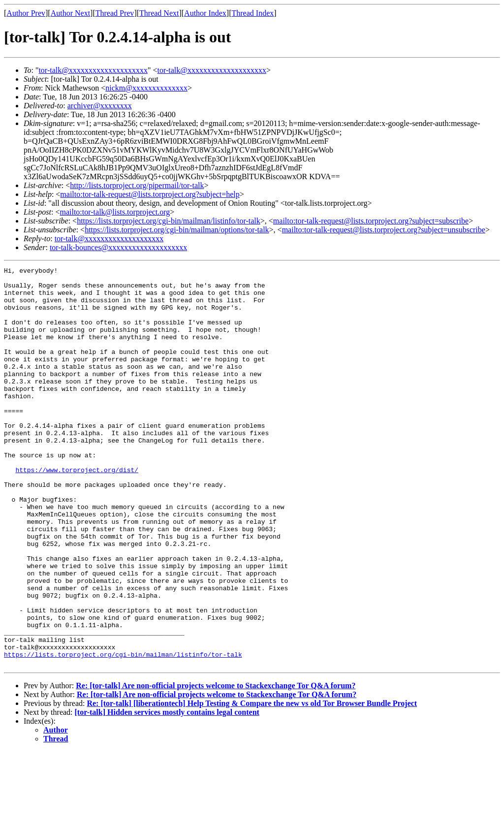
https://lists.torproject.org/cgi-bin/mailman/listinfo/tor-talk (169, 221)
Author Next (70, 13)
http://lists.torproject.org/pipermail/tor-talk (137, 185)
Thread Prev (115, 13)
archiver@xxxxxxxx (100, 106)
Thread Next (159, 13)
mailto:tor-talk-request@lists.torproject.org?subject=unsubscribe (384, 230)
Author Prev (26, 13)
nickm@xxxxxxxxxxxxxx (146, 88)
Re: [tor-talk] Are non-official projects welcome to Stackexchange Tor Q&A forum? (216, 765)
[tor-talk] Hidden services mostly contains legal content (167, 792)
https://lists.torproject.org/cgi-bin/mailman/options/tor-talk (177, 230)
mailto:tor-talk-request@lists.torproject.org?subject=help (150, 194)
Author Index (205, 13)
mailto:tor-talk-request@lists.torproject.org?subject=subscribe (371, 221)
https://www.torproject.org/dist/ (77, 511)
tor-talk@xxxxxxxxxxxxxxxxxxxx (93, 70)
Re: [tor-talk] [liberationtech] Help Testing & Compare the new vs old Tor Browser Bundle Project (252, 783)
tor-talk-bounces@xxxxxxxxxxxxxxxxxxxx (118, 247)
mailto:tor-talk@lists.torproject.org (115, 212)
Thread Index (253, 13)
